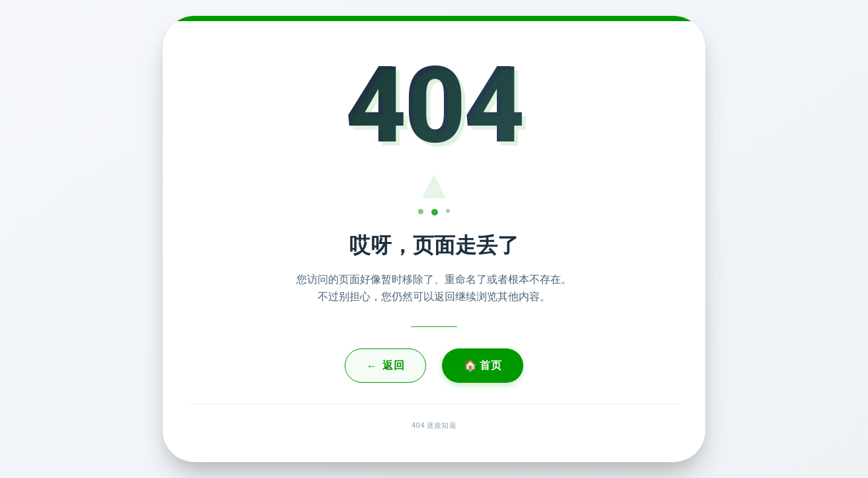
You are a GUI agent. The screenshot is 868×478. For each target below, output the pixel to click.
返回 (385, 366)
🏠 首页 (483, 365)
